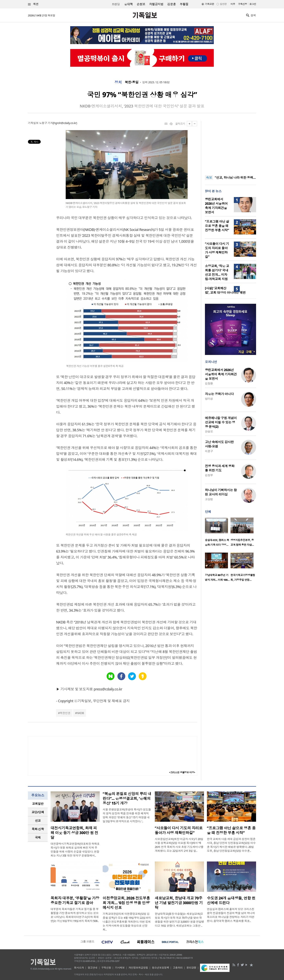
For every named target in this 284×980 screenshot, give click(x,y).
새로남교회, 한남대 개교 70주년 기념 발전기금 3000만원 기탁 (179, 903)
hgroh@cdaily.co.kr (65, 123)
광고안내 (93, 968)
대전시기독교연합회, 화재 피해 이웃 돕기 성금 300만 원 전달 (74, 833)
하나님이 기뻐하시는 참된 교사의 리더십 (221, 492)
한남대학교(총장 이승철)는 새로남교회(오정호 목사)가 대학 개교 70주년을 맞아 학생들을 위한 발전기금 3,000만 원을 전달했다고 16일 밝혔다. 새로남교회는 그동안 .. (179, 920)
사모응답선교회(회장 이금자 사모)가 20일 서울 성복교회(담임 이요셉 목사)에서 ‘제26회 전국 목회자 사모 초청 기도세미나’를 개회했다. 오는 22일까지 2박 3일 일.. (179, 845)
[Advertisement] (231, 146)
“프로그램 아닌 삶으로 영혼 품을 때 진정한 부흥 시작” (217, 226)
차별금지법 (156, 4)
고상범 (209, 499)
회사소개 (79, 968)
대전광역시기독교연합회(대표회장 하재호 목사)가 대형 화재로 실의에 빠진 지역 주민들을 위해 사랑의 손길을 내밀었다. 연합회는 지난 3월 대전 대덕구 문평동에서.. (75, 850)
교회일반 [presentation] (38, 804)
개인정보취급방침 (138, 968)
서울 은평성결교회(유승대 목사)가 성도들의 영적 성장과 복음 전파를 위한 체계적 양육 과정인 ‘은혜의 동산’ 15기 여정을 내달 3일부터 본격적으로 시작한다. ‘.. (127, 815)
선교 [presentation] (38, 821)
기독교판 (209, 4)
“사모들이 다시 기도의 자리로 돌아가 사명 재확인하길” (217, 250)
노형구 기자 (46, 123)
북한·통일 (132, 82)
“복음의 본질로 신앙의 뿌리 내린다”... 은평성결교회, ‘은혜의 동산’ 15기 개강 (127, 798)
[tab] (38, 804)
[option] (218, 533)
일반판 (223, 4)
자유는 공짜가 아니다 (219, 394)
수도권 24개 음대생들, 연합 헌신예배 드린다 (231, 900)
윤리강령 (191, 968)
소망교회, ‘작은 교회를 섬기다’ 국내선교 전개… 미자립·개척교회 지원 (217, 272)
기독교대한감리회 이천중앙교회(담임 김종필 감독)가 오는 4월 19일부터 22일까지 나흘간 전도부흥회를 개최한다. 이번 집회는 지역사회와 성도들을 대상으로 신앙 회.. (127, 922)
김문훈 (171, 4)
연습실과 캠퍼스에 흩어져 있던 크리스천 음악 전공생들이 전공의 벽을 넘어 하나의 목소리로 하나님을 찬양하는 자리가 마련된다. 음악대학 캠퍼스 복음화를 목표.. (231, 915)
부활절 (184, 4)
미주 (233, 4)
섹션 (33, 4)
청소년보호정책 (160, 968)
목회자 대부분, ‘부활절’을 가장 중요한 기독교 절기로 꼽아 (75, 900)
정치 (118, 82)
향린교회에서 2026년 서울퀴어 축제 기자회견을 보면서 (216, 206)
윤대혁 (129, 4)
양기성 (209, 399)
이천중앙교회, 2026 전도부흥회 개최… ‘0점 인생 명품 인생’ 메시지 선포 (126, 903)
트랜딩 (116, 4)
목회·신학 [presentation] (38, 829)
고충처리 (178, 968)
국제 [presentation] (38, 837)
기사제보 (120, 968)
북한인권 (65, 713)
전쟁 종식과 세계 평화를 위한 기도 (220, 468)
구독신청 (243, 4)
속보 (209, 178)
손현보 (141, 4)
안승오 (209, 431)
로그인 (253, 4)
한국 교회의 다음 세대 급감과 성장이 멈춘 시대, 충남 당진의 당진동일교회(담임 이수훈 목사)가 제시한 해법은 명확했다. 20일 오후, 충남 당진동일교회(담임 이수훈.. (231, 845)
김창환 (209, 383)
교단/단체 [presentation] (38, 812)
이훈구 (209, 451)
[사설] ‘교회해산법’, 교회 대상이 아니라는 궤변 (225, 290)
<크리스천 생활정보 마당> (182, 772)
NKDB (80, 713)
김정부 (209, 475)
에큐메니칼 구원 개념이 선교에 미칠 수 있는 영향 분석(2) (221, 422)
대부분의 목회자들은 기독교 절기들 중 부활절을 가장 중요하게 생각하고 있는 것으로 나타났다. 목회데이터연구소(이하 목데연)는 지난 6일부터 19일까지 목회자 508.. (75, 915)
